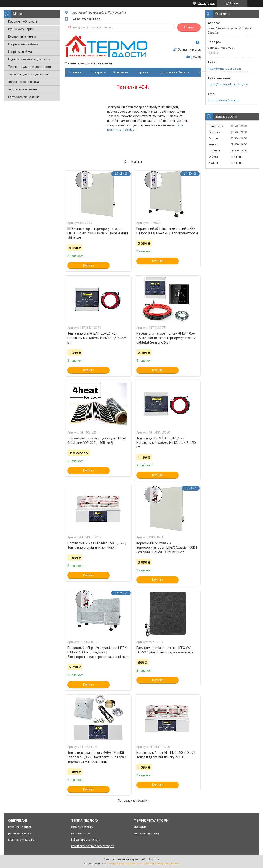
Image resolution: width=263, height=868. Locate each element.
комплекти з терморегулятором (93, 846)
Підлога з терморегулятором (29, 59)
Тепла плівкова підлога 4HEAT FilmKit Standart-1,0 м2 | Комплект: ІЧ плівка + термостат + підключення (97, 757)
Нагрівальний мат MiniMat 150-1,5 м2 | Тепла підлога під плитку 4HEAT (97, 545)
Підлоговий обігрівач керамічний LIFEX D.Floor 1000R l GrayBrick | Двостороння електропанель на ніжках (98, 652)
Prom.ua (154, 859)
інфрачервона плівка (86, 840)
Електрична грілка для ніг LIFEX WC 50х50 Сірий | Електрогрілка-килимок (165, 650)
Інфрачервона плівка (24, 82)
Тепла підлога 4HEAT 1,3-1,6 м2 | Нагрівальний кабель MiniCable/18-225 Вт (97, 338)
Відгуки (204, 72)
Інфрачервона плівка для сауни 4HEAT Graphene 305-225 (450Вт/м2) (97, 440)
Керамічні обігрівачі (23, 21)
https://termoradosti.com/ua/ (228, 84)
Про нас (144, 72)
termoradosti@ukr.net (223, 100)
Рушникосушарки (21, 29)
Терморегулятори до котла (28, 74)
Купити (89, 265)
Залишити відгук (189, 50)
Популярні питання (234, 72)
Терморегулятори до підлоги (30, 67)
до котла (140, 827)
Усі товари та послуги (133, 801)
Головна (75, 72)
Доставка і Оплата (174, 72)
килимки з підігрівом (22, 840)
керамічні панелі (20, 827)
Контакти (121, 72)
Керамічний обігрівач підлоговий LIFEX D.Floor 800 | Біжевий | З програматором (167, 231)
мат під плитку (81, 833)
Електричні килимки (22, 37)
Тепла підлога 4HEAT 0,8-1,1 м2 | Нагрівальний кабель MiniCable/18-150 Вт (166, 443)
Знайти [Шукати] (189, 27)
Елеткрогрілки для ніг (24, 97)
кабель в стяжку (82, 827)
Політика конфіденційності (162, 863)
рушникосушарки (20, 833)
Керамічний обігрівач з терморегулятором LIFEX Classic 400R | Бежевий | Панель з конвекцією (167, 547)
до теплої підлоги (146, 833)
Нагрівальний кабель (23, 44)
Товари (96, 72)
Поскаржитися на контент (125, 863)
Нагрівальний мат (21, 52)
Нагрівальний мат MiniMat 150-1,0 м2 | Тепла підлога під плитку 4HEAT (166, 755)
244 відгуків (207, 3)
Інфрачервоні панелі (23, 89)
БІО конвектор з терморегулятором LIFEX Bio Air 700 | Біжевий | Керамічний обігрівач (98, 233)
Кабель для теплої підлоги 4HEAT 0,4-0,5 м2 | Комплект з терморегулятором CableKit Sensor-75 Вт (166, 338)
